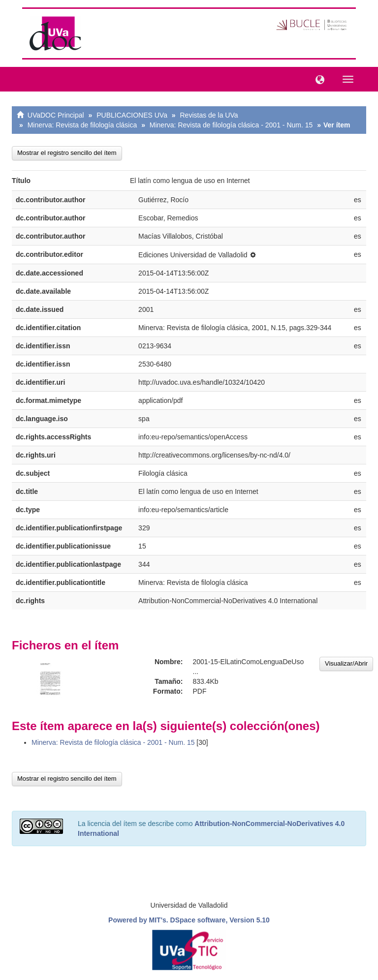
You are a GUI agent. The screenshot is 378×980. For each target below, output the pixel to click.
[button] (317, 79)
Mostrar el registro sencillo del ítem (67, 153)
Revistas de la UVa (209, 115)
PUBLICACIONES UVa (132, 115)
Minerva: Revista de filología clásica (82, 125)
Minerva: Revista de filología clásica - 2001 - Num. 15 (231, 125)
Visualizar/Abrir (346, 663)
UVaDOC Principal (56, 115)
